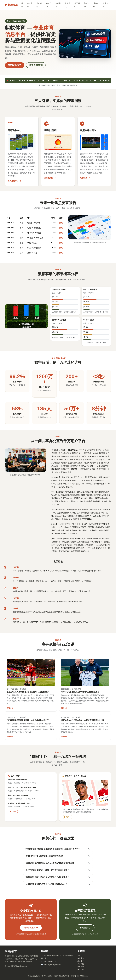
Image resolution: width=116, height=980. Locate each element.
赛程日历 (49, 5)
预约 (61, 223)
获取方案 (81, 969)
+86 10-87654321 (50, 962)
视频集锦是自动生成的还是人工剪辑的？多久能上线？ (47, 877)
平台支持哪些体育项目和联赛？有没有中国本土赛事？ (47, 870)
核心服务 (39, 5)
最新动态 (87, 5)
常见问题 (106, 5)
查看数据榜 (50, 178)
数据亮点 (68, 5)
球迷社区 (96, 5)
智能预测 (58, 5)
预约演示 (85, 928)
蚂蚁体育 (12, 5)
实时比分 (30, 5)
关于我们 (77, 5)
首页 (22, 5)
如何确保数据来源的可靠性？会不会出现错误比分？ (46, 884)
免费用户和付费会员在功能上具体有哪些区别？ (45, 856)
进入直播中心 (14, 181)
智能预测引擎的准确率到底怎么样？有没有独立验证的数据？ (50, 863)
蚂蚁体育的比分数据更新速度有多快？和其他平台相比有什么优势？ (53, 849)
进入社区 (13, 812)
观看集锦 (85, 178)
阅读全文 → (11, 708)
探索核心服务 (15, 65)
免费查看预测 (36, 65)
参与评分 (67, 817)
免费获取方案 (31, 928)
